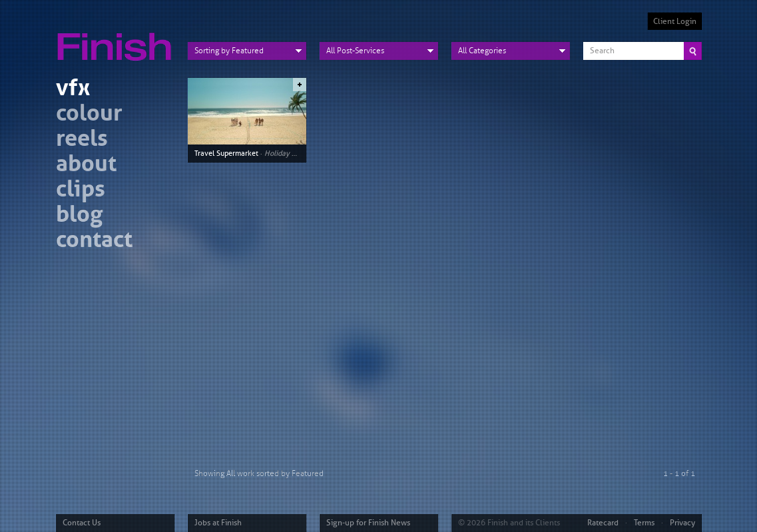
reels (82, 140)
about (86, 165)
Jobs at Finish (218, 523)
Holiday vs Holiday (295, 153)
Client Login (675, 21)
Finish (118, 39)
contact (94, 241)
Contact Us (82, 523)
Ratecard (603, 523)
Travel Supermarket (226, 153)
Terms (644, 523)
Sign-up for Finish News (368, 523)
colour (89, 115)
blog (79, 216)
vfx (73, 90)
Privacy (682, 523)
